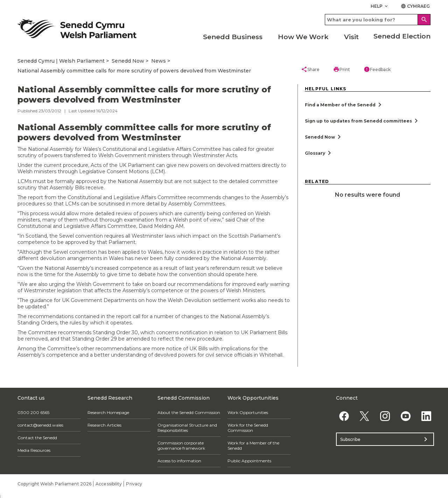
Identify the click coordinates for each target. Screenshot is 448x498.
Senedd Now (128, 61)
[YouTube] (405, 416)
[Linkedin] (426, 416)
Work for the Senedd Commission (248, 428)
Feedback (377, 69)
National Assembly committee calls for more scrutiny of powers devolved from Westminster (134, 71)
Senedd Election (402, 36)
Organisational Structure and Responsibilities (187, 428)
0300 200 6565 (33, 412)
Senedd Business (233, 37)
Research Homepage (108, 412)
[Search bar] (378, 20)
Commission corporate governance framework (181, 446)
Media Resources (34, 450)
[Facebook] (344, 416)
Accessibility (109, 484)
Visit (351, 37)
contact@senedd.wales (40, 425)
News (159, 61)
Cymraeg (415, 6)
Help (380, 6)
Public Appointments (249, 461)
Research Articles (104, 425)
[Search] (424, 20)
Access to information (179, 461)
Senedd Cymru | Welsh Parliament (61, 61)
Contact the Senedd (37, 438)
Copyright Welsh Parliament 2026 (54, 484)
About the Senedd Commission (189, 412)
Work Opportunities (248, 412)
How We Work (303, 37)
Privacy (134, 484)
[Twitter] (365, 416)
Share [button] (310, 69)
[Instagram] (385, 416)
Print (342, 69)
